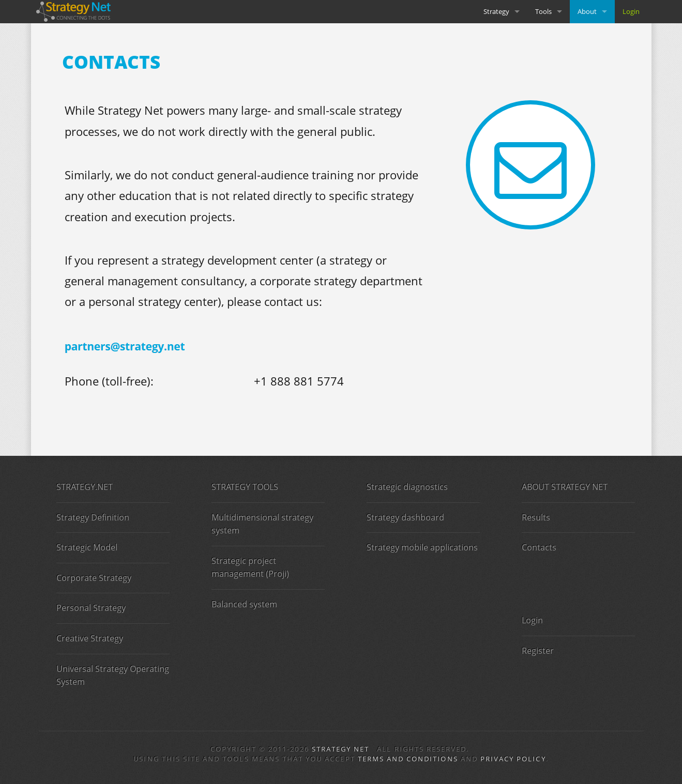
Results (536, 517)
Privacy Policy (513, 759)
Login (631, 11)
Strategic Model (87, 547)
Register (538, 651)
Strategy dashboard (405, 517)
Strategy (496, 11)
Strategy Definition (93, 517)
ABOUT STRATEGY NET (565, 487)
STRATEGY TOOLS (245, 487)
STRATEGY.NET (85, 487)
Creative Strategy (90, 638)
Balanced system (244, 604)
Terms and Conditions (408, 759)
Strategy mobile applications (422, 547)
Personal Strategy (91, 608)
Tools (543, 11)
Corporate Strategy (94, 578)
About (587, 11)
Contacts (539, 547)
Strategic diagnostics (407, 487)
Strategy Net (341, 749)
